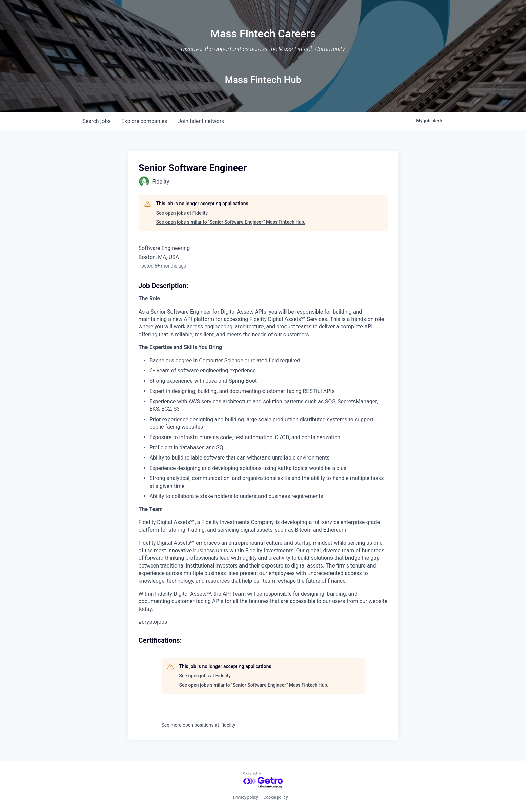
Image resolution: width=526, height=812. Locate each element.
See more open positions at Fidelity (199, 725)
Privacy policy (245, 797)
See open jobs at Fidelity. (183, 213)
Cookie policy (276, 797)
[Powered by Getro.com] (263, 780)
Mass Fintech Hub (263, 80)
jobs (97, 121)
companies (144, 121)
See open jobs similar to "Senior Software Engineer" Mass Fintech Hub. (231, 222)
